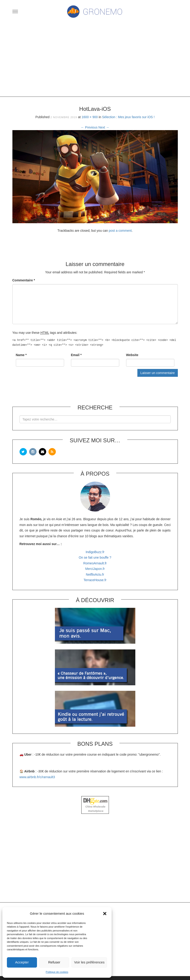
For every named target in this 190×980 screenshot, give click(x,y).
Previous (89, 127)
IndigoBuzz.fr (95, 552)
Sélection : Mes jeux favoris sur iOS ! (128, 117)
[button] (105, 914)
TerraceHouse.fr (95, 580)
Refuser (54, 962)
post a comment (120, 231)
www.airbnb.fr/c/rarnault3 (37, 777)
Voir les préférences (89, 962)
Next (104, 127)
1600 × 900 (90, 117)
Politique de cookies (57, 972)
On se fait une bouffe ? (95, 557)
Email (76, 355)
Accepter (22, 962)
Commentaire (24, 280)
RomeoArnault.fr (95, 563)
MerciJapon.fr (95, 569)
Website (132, 355)
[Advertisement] (95, 60)
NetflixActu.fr (95, 574)
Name (21, 355)
